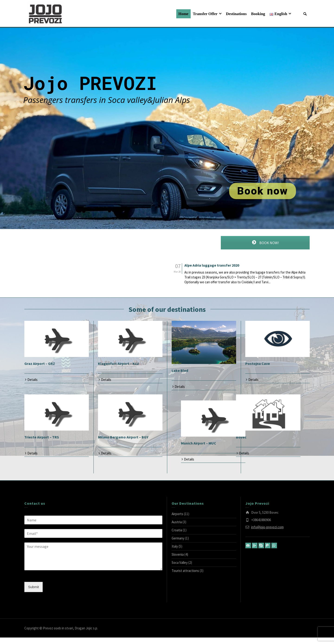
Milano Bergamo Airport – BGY (123, 443)
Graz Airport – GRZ (40, 363)
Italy (175, 553)
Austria (177, 528)
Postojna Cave (257, 363)
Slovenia (178, 561)
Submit (34, 593)
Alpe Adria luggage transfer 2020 (212, 265)
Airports (177, 520)
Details (32, 380)
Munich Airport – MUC (263, 443)
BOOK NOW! (265, 243)
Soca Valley (180, 569)
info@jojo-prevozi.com (267, 534)
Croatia (177, 537)
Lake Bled (180, 370)
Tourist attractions (185, 577)
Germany (178, 545)
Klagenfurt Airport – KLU (118, 363)
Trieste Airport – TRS (42, 443)
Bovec (177, 443)
